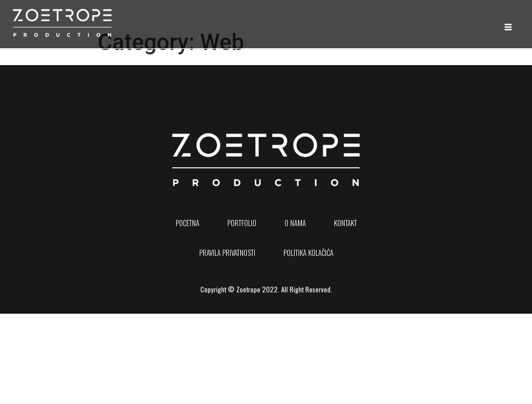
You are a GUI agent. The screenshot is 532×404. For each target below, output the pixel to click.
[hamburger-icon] (507, 27)
